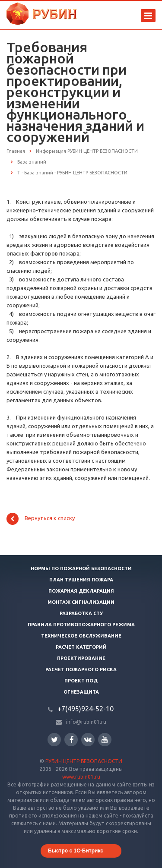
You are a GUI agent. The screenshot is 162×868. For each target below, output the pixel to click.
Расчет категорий (81, 647)
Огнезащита (81, 692)
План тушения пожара (81, 580)
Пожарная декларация (81, 591)
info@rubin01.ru (86, 722)
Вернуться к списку (41, 519)
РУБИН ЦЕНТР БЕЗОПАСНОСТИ (84, 761)
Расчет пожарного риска (81, 669)
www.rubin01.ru (81, 777)
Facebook (72, 740)
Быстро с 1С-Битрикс (76, 851)
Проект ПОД (81, 681)
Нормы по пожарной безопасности (81, 568)
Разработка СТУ (81, 613)
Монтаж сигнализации (81, 602)
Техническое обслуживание (81, 636)
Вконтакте (88, 739)
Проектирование (81, 658)
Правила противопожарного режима (81, 625)
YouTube (105, 740)
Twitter (54, 740)
